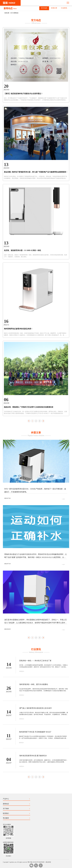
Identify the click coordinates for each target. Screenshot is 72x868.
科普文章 (54, 8)
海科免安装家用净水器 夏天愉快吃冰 (33, 827)
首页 (12, 13)
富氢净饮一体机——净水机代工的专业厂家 (35, 732)
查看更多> (22, 743)
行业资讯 (64, 8)
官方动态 (44, 8)
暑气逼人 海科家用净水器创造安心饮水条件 (36, 780)
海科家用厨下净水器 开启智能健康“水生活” (35, 803)
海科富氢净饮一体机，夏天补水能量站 (34, 756)
